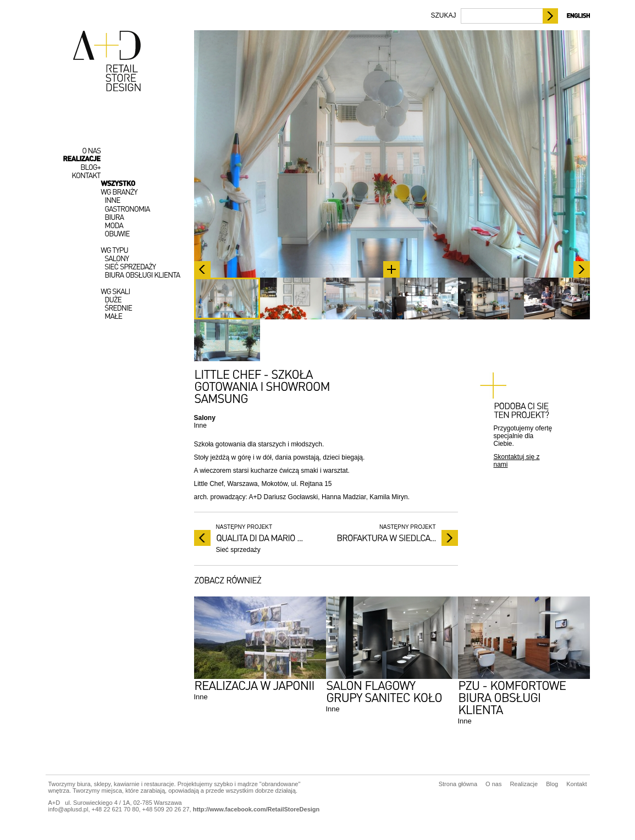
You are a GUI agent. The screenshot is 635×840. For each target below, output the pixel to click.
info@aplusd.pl (68, 809)
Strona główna (458, 784)
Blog (552, 784)
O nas (493, 784)
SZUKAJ (443, 15)
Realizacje (524, 784)
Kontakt (576, 784)
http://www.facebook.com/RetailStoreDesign (256, 809)
